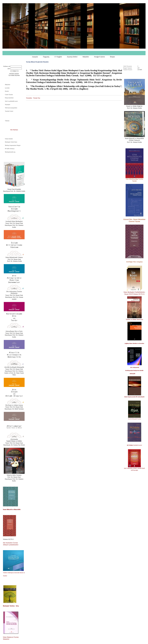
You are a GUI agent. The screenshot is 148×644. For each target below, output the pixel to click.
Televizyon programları (11, 108)
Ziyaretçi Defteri (72, 57)
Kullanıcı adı (7, 66)
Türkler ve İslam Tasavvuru (134, 319)
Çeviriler (7, 88)
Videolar (7, 121)
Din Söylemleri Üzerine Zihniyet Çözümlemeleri (11, 544)
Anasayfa (35, 57)
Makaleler (86, 57)
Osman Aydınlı (9, 139)
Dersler (7, 91)
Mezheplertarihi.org (10, 152)
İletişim (112, 57)
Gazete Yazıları (9, 95)
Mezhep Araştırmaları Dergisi (13, 145)
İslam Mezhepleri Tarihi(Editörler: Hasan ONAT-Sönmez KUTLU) (134, 293)
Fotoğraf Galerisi (99, 57)
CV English (58, 57)
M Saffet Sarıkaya (10, 149)
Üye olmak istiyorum (14, 75)
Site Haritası (14, 130)
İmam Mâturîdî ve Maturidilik (12, 510)
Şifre (9, 69)
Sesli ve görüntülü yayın (11, 101)
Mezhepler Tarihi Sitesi (11, 142)
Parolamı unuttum (14, 74)
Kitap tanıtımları (9, 98)
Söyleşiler (8, 105)
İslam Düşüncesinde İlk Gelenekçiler (134, 397)
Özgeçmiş (46, 57)
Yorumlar (29, 98)
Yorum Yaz (37, 98)
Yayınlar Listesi (9, 111)
